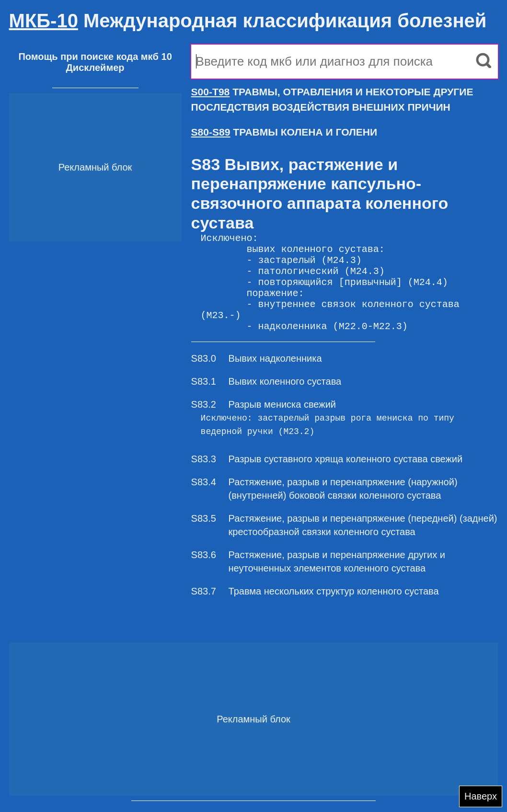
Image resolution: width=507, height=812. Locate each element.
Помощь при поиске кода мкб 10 (95, 57)
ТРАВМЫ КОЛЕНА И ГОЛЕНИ (284, 132)
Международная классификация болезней (248, 21)
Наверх (481, 796)
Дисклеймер (95, 68)
